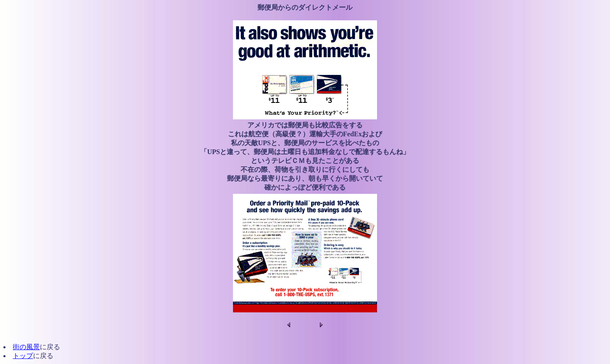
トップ (23, 356)
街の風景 (26, 347)
